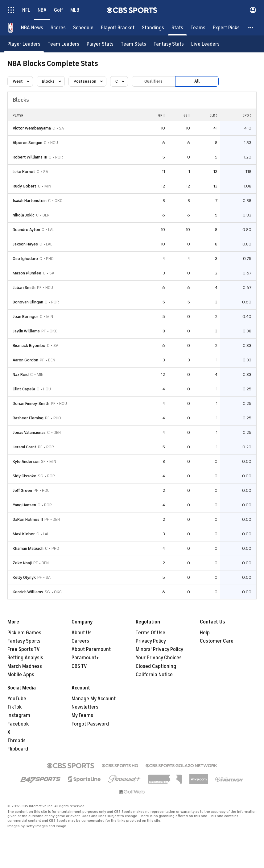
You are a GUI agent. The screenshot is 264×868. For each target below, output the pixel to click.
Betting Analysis (25, 658)
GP (162, 115)
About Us (82, 633)
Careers (80, 641)
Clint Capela (24, 389)
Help (205, 633)
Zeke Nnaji (22, 563)
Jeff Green (22, 490)
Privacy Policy (151, 641)
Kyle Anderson (26, 461)
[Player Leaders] (24, 44)
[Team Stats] (134, 44)
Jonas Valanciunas (29, 432)
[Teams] (198, 28)
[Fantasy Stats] (169, 44)
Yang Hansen (24, 505)
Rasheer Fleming (28, 418)
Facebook (18, 724)
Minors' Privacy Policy (159, 649)
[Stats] (177, 28)
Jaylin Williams (26, 331)
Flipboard (18, 749)
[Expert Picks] (226, 28)
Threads (16, 741)
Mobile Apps (21, 675)
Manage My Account (94, 699)
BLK (214, 115)
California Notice (154, 675)
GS (187, 115)
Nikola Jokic (24, 215)
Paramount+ (85, 658)
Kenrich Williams (28, 592)
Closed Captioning (156, 666)
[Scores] (58, 28)
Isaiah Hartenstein (30, 201)
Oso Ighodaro (25, 259)
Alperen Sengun (27, 143)
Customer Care (217, 641)
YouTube (17, 699)
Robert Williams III (30, 157)
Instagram (19, 715)
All (197, 81)
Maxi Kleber (24, 534)
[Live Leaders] (205, 44)
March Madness (25, 666)
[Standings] (153, 28)
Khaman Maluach (28, 548)
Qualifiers (153, 81)
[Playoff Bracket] (118, 28)
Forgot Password (90, 724)
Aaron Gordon (25, 360)
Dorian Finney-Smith (31, 403)
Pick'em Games (24, 633)
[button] (251, 28)
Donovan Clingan (28, 302)
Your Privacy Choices (159, 658)
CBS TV (79, 666)
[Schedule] (83, 28)
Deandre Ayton (26, 230)
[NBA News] (32, 28)
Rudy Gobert (25, 186)
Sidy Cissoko (25, 476)
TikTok (14, 707)
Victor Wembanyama (32, 128)
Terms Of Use (151, 633)
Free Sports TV (24, 649)
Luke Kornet (24, 172)
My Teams (82, 715)
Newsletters (85, 707)
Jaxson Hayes (25, 244)
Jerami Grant (25, 447)
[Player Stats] (100, 44)
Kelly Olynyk (24, 577)
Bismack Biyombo (29, 346)
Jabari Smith (24, 288)
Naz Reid (21, 374)
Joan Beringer (25, 317)
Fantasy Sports (24, 641)
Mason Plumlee (27, 273)
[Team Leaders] (64, 44)
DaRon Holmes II (28, 519)
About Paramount (91, 649)
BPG (247, 115)
